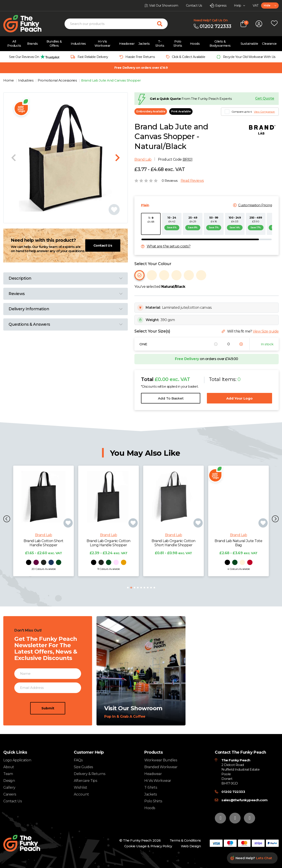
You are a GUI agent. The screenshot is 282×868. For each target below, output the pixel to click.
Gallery (9, 787)
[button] (275, 519)
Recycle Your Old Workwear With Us (249, 57)
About (9, 767)
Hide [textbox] (267, 5)
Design (9, 781)
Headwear (127, 44)
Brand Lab (143, 159)
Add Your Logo (239, 398)
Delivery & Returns (89, 774)
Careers (10, 794)
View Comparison (264, 112)
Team (8, 774)
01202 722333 (233, 792)
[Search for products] (162, 24)
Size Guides (83, 767)
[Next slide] (118, 158)
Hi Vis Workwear (158, 781)
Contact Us (103, 245)
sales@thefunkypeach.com (245, 800)
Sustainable (249, 44)
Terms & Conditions (185, 840)
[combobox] (270, 6)
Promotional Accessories (58, 80)
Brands (32, 44)
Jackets (144, 44)
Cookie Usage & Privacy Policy (148, 846)
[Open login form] (259, 24)
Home (9, 80)
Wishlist (81, 788)
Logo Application (17, 760)
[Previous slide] (14, 158)
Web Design (191, 846)
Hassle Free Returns (140, 57)
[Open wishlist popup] (274, 24)
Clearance (269, 44)
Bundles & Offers (54, 44)
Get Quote (265, 99)
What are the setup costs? (169, 246)
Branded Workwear (161, 767)
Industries (78, 44)
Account (81, 794)
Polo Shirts (178, 44)
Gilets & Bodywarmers (220, 44)
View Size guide (266, 331)
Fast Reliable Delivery (93, 57)
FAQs (78, 760)
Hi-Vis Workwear (102, 44)
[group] (33, 57)
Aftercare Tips (85, 781)
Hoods (195, 44)
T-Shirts (160, 44)
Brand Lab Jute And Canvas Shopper (111, 80)
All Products (14, 44)
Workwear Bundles (161, 760)
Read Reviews (192, 181)
